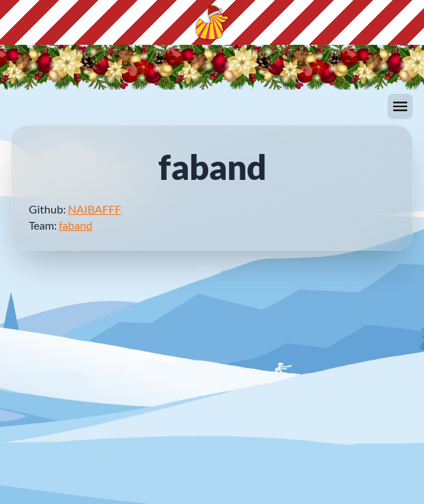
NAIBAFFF (95, 209)
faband (76, 225)
